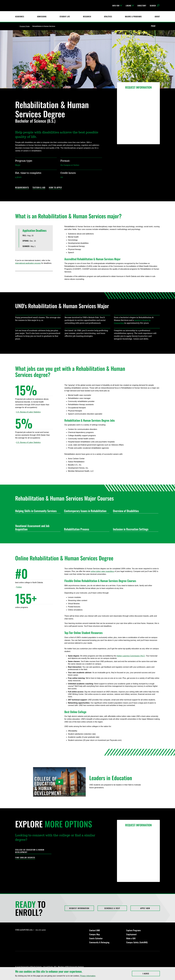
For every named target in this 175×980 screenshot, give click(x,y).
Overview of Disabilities (135, 511)
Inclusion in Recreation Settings (135, 529)
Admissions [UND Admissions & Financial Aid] (42, 16)
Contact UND (95, 930)
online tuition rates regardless (102, 571)
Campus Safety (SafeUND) (137, 942)
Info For (117, 6)
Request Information (79, 908)
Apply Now (145, 908)
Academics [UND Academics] (20, 16)
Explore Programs (134, 930)
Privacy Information (88, 976)
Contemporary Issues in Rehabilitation (86, 511)
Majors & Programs (133, 16)
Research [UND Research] (87, 16)
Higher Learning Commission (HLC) (131, 656)
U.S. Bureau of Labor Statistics (28, 412)
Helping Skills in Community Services (37, 511)
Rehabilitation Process (86, 529)
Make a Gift (131, 938)
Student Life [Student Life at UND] (65, 16)
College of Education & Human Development (30, 851)
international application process (28, 263)
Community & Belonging (99, 942)
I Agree (151, 974)
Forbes (19, 587)
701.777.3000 (41, 930)
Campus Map (95, 934)
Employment (131, 934)
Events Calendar (96, 938)
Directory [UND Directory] (142, 6)
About (157, 16)
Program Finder (25, 26)
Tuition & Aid (39, 188)
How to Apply (55, 188)
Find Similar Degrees (25, 858)
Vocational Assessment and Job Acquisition (37, 527)
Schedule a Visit (112, 908)
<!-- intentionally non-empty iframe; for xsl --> (24, 624)
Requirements (22, 188)
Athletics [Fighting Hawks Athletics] (108, 16)
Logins (130, 6)
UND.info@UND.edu (24, 930)
